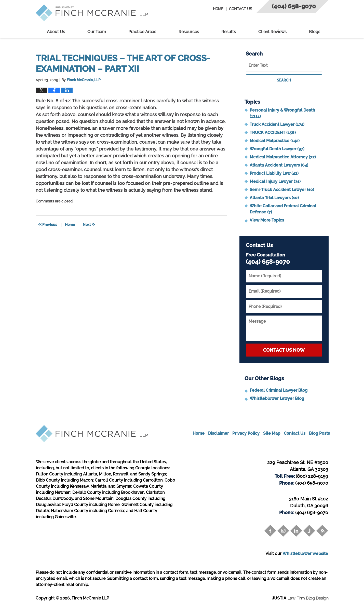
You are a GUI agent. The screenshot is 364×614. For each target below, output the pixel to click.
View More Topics (267, 220)
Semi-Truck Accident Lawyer (282, 190)
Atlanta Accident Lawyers (279, 165)
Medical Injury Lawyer (275, 181)
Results (229, 32)
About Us (56, 32)
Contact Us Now (284, 350)
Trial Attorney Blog (92, 13)
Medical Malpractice (275, 141)
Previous (48, 224)
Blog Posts (319, 433)
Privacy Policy (246, 433)
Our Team (97, 32)
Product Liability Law (274, 173)
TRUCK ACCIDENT (273, 133)
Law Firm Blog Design (300, 598)
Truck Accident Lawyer (277, 124)
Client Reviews (272, 32)
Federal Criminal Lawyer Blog (279, 390)
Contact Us (241, 9)
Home (218, 9)
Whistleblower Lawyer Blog (277, 398)
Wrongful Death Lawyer (277, 149)
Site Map (272, 433)
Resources (189, 32)
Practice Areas (142, 32)
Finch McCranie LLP (90, 598)
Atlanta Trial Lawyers (274, 198)
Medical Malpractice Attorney (283, 157)
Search (284, 80)
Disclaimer (218, 433)
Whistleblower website (305, 554)
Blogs (315, 32)
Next (89, 224)
